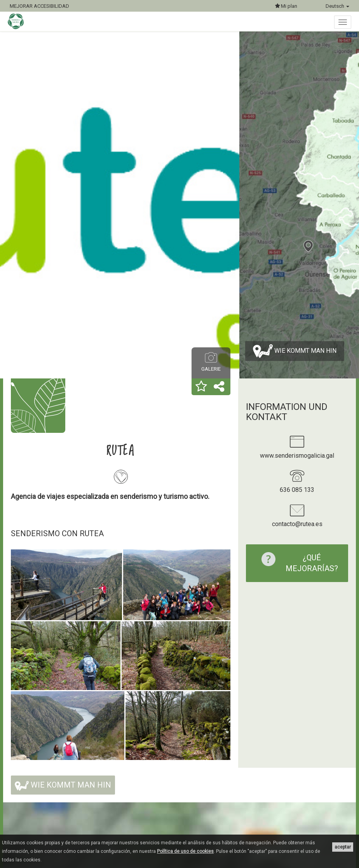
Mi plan (286, 6)
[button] (201, 387)
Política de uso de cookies (185, 851)
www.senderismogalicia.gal (297, 456)
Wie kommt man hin (295, 351)
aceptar (343, 847)
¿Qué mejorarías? (296, 563)
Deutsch (337, 6)
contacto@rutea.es (297, 524)
